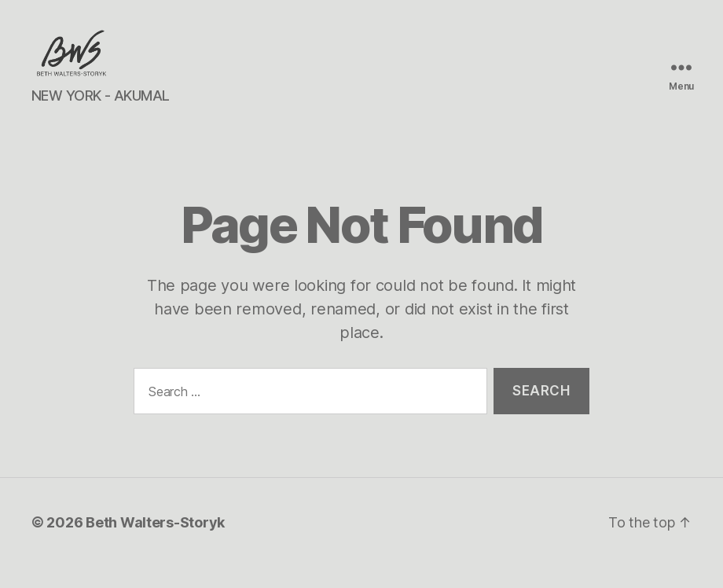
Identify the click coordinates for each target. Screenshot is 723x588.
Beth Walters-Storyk (155, 544)
